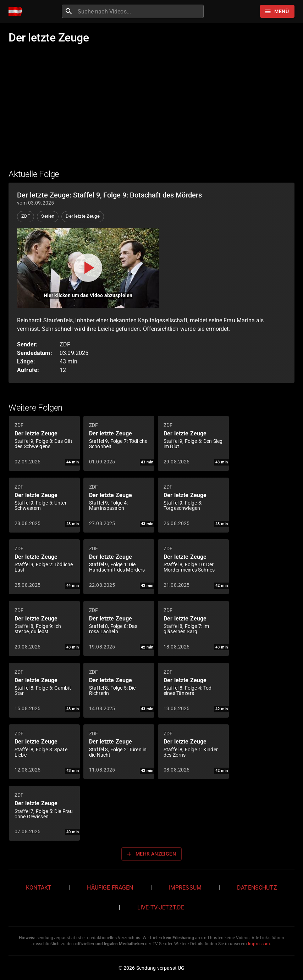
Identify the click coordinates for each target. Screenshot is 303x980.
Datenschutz (257, 888)
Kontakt (39, 888)
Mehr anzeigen (151, 854)
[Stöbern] (277, 11)
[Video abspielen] (88, 268)
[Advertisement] (151, 111)
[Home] (17, 12)
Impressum (185, 888)
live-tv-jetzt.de (161, 907)
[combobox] (140, 11)
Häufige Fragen (110, 888)
